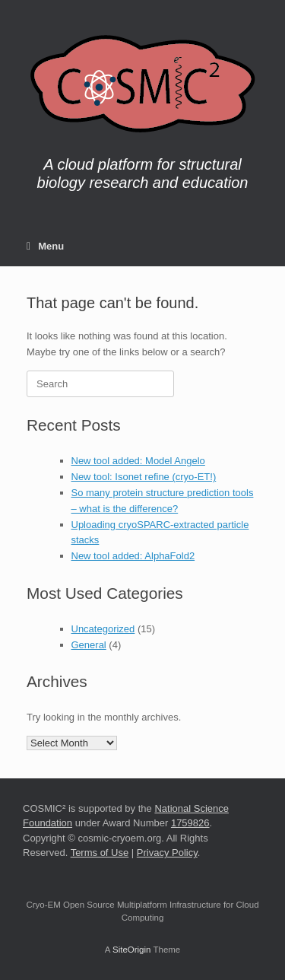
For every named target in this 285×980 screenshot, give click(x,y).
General (89, 645)
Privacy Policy (167, 853)
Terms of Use (100, 853)
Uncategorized (103, 629)
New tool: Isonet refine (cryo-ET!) (144, 477)
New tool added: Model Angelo (138, 461)
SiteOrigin (132, 950)
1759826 (190, 823)
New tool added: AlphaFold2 (133, 556)
